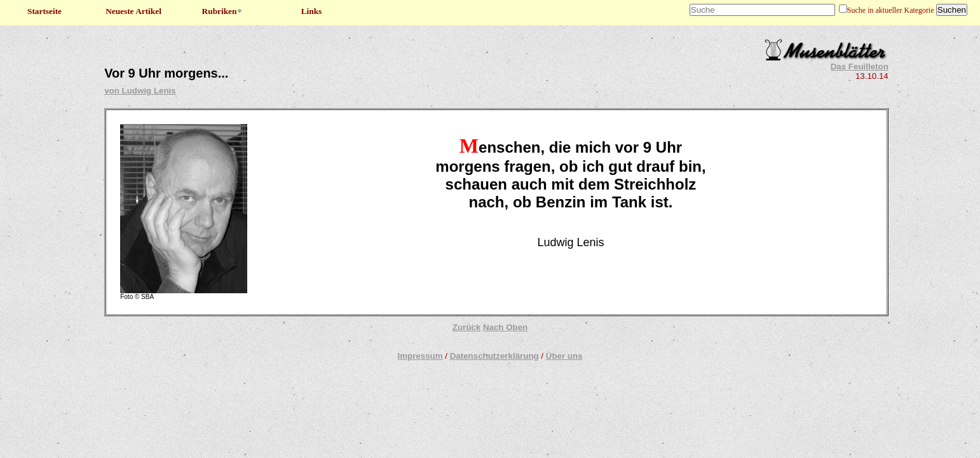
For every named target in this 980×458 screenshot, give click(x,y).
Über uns (564, 356)
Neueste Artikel (133, 11)
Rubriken (223, 11)
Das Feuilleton (860, 66)
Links (312, 11)
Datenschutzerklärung (494, 356)
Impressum (420, 356)
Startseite (44, 11)
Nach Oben (505, 327)
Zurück (466, 327)
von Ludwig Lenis (140, 91)
